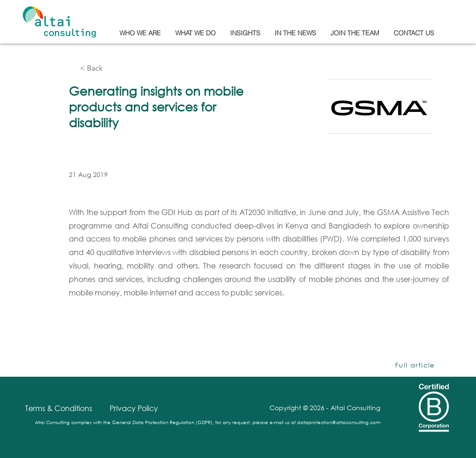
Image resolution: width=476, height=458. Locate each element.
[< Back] (111, 69)
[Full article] (416, 365)
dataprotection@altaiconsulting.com (339, 422)
